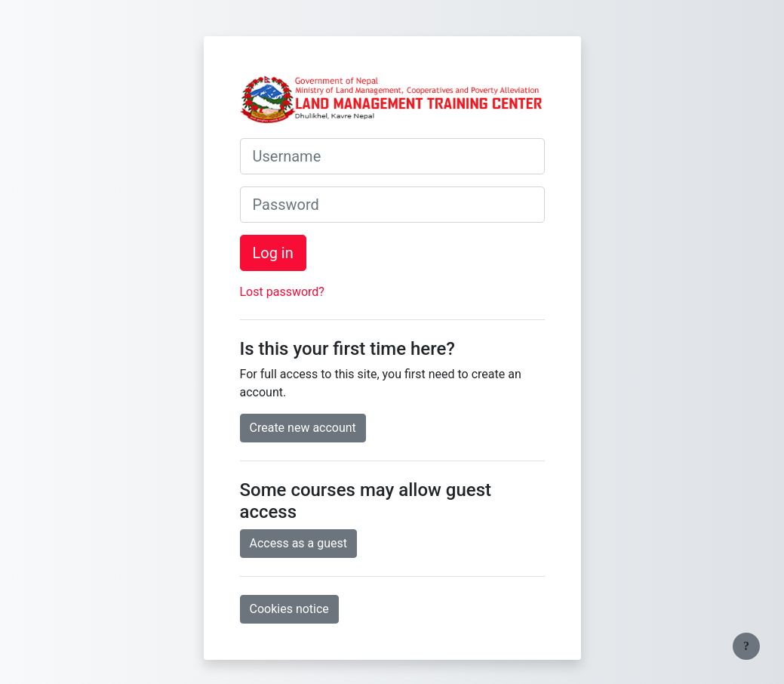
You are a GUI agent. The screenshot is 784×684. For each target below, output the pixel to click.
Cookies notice (289, 609)
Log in (273, 253)
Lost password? (282, 292)
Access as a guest (299, 543)
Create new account (303, 428)
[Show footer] (746, 646)
